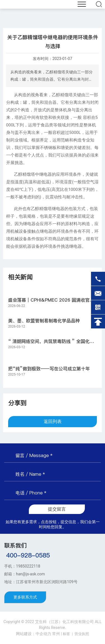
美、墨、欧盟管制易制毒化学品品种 (44, 321)
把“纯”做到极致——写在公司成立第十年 (49, 369)
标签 (66, 634)
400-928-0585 (28, 555)
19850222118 (28, 566)
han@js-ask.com (30, 574)
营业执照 (82, 634)
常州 (56, 634)
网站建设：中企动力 (34, 634)
